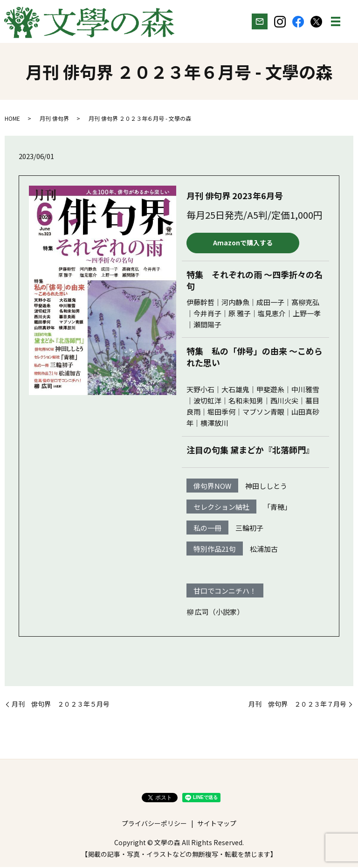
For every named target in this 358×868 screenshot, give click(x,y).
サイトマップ (217, 824)
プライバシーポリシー (154, 824)
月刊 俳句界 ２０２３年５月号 (61, 705)
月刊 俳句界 (54, 119)
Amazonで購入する (242, 243)
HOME (12, 119)
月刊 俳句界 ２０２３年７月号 (297, 705)
